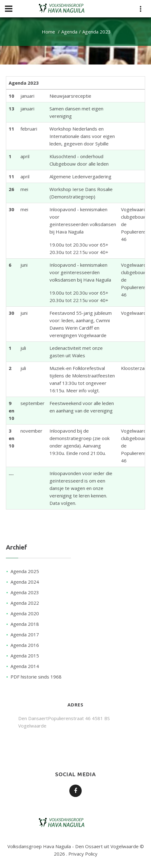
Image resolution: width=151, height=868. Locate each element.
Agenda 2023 (25, 592)
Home (48, 32)
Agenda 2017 (25, 634)
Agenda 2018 (25, 624)
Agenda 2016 (25, 645)
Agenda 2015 (25, 656)
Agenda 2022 (25, 603)
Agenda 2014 (25, 666)
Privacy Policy (83, 854)
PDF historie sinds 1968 (36, 677)
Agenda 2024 (25, 582)
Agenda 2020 (25, 613)
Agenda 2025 (25, 571)
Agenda (69, 32)
